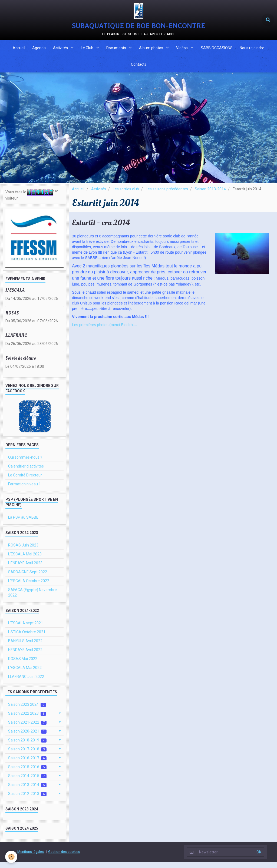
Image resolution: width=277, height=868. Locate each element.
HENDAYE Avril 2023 (25, 569)
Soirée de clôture (21, 364)
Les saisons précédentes (167, 195)
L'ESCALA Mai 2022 (25, 674)
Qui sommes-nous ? (25, 463)
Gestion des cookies (64, 858)
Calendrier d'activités (26, 472)
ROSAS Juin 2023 (23, 551)
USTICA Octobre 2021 (27, 638)
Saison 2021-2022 (27, 728)
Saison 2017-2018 (27, 755)
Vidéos (184, 50)
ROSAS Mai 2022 (23, 665)
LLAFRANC (16, 341)
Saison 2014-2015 (27, 782)
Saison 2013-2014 (210, 195)
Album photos (152, 50)
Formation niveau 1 (24, 490)
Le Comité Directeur (25, 481)
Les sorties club (126, 195)
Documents (117, 50)
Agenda (37, 50)
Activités (59, 50)
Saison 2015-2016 (27, 773)
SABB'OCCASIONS (219, 50)
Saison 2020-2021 (27, 737)
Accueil (15, 50)
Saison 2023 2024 (27, 710)
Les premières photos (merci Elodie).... (104, 331)
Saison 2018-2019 (27, 746)
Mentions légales (31, 858)
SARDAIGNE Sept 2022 (28, 578)
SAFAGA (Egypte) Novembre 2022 (32, 598)
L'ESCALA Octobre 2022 (29, 587)
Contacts (139, 69)
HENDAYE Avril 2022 (25, 656)
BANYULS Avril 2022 (25, 647)
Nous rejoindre (255, 50)
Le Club (87, 50)
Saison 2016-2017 (27, 764)
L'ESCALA (15, 296)
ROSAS (12, 319)
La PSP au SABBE (23, 523)
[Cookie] (11, 857)
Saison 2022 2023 (27, 719)
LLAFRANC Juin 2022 (26, 683)
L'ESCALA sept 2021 (26, 629)
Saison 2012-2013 (27, 800)
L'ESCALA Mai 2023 (25, 560)
